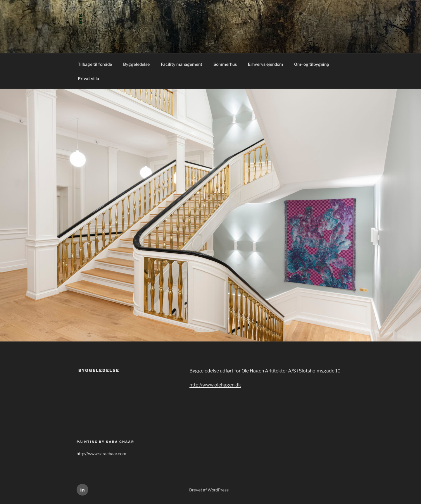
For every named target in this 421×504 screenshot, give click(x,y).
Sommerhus (225, 64)
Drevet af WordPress (209, 490)
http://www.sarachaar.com (101, 454)
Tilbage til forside (95, 64)
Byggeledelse (136, 64)
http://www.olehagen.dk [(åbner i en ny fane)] (215, 385)
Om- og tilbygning (312, 64)
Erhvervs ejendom (265, 64)
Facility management (182, 64)
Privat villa (88, 78)
